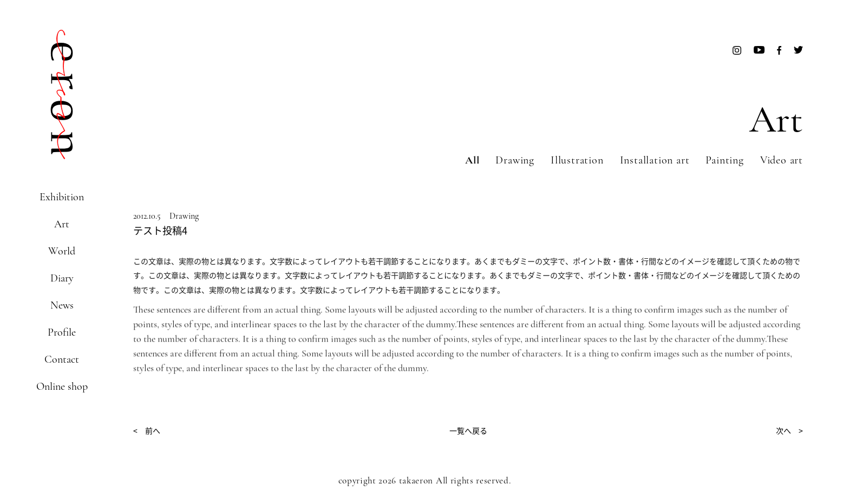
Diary (62, 278)
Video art (782, 160)
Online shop (62, 387)
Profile (62, 332)
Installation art (655, 160)
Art (62, 224)
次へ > (789, 430)
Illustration (577, 160)
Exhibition (62, 197)
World (62, 251)
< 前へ (147, 430)
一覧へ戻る (468, 430)
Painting (724, 160)
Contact (62, 359)
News (62, 305)
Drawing (515, 160)
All (472, 160)
